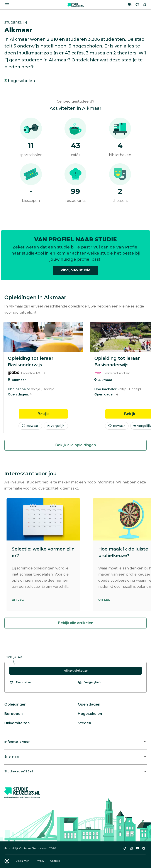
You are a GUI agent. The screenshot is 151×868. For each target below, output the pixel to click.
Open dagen (89, 704)
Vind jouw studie (75, 273)
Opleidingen (15, 704)
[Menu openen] (7, 5)
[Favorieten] (137, 5)
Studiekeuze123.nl (19, 771)
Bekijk (53, 414)
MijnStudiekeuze (76, 671)
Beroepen (14, 714)
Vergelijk (55, 426)
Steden (84, 723)
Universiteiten (17, 723)
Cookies (55, 861)
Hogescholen (90, 714)
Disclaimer (22, 861)
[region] (75, 378)
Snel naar (12, 757)
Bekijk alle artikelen (76, 623)
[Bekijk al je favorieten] (20, 682)
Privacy (40, 861)
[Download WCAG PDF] (7, 861)
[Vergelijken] (130, 5)
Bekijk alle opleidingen (76, 445)
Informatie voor (17, 742)
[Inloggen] (145, 5)
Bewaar (30, 426)
